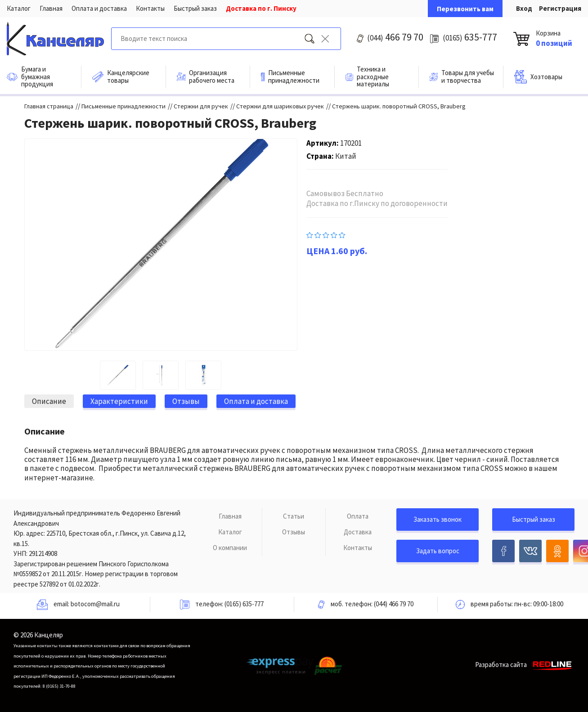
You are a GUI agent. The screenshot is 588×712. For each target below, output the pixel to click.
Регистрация (560, 8)
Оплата (358, 516)
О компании (230, 548)
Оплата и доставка (99, 8)
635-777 (470, 37)
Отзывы (294, 532)
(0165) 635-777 (244, 604)
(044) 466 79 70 (394, 604)
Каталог (19, 8)
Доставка (358, 532)
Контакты (150, 8)
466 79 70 (395, 37)
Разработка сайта (525, 665)
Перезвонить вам (465, 9)
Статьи (294, 516)
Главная (51, 8)
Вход (524, 8)
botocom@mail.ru (95, 604)
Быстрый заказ (195, 8)
